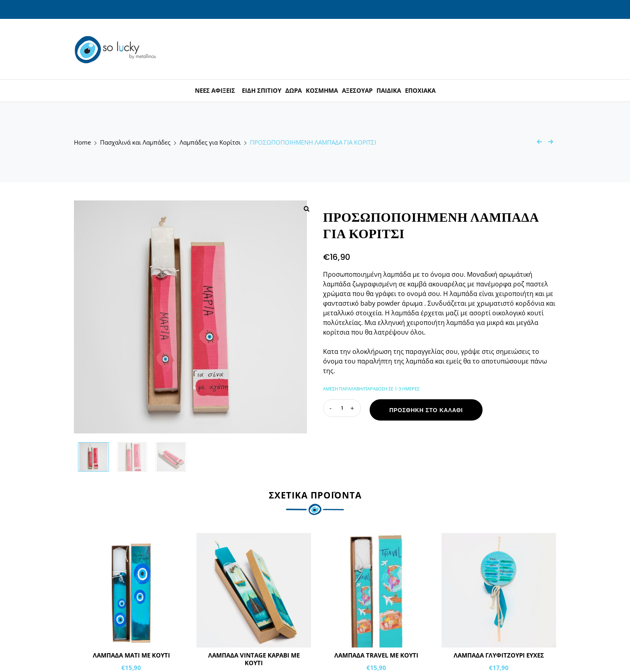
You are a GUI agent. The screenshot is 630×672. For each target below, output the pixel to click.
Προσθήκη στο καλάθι (426, 410)
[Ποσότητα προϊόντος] (342, 408)
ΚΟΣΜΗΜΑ (322, 90)
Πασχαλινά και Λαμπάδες (135, 142)
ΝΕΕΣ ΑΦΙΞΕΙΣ (215, 90)
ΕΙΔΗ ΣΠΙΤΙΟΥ (262, 90)
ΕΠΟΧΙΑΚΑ (420, 90)
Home (82, 142)
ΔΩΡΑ (294, 90)
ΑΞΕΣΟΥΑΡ (357, 90)
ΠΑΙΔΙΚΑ (389, 90)
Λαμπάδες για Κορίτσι (210, 142)
